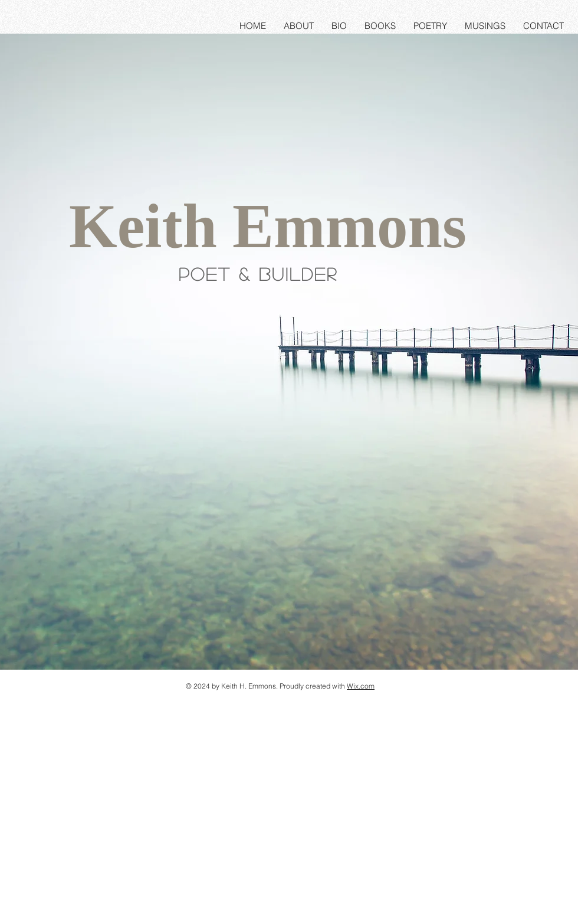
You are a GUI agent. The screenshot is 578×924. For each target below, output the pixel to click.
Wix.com (361, 686)
